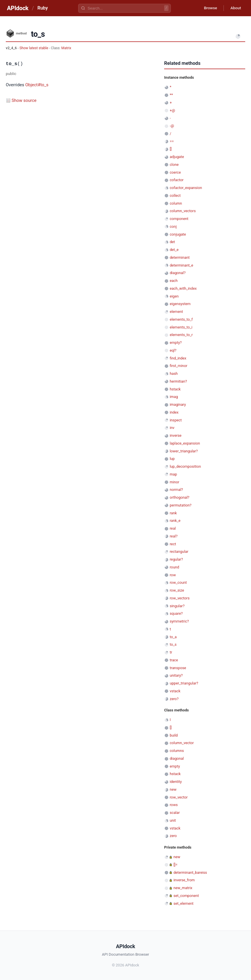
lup (172, 459)
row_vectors (180, 598)
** (171, 95)
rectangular (179, 552)
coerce (175, 172)
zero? (174, 699)
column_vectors (183, 211)
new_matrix (183, 888)
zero (173, 836)
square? (176, 613)
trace (174, 660)
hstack (175, 389)
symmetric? (179, 621)
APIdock (18, 8)
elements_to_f (181, 319)
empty (175, 766)
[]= (175, 865)
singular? (177, 606)
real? (174, 536)
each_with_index (183, 288)
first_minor (178, 366)
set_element (183, 903)
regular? (176, 559)
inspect (176, 420)
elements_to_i (181, 327)
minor (174, 482)
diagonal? (178, 273)
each (174, 281)
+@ (172, 110)
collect (175, 196)
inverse (176, 435)
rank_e (175, 521)
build (174, 735)
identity (176, 782)
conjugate (178, 234)
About (235, 8)
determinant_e (181, 265)
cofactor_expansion (186, 188)
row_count (178, 582)
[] (171, 149)
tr (171, 652)
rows (174, 805)
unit (173, 820)
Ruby (43, 8)
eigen (174, 296)
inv (172, 428)
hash (174, 374)
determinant (180, 257)
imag (174, 397)
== (172, 141)
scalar (175, 813)
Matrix (66, 48)
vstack (175, 691)
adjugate (177, 157)
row (173, 575)
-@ (172, 126)
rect (173, 544)
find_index (178, 358)
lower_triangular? (184, 451)
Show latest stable (34, 48)
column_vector (182, 743)
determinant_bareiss (190, 872)
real (173, 528)
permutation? (181, 505)
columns (177, 751)
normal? (176, 490)
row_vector (179, 797)
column (176, 203)
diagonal (177, 758)
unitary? (176, 675)
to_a (173, 637)
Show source (24, 100)
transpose (178, 668)
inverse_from (184, 880)
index (174, 412)
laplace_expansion (185, 443)
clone (174, 165)
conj (173, 226)
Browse (209, 8)
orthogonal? (179, 497)
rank (173, 513)
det (172, 242)
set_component (186, 896)
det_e (174, 250)
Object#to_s (37, 85)
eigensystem (180, 304)
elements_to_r (181, 335)
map (173, 474)
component (179, 219)
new (173, 789)
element (176, 312)
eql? (173, 350)
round (174, 567)
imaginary (178, 404)
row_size (177, 590)
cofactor (177, 180)
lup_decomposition (185, 466)
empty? (176, 343)
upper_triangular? (184, 683)
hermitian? (178, 381)
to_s (173, 644)
